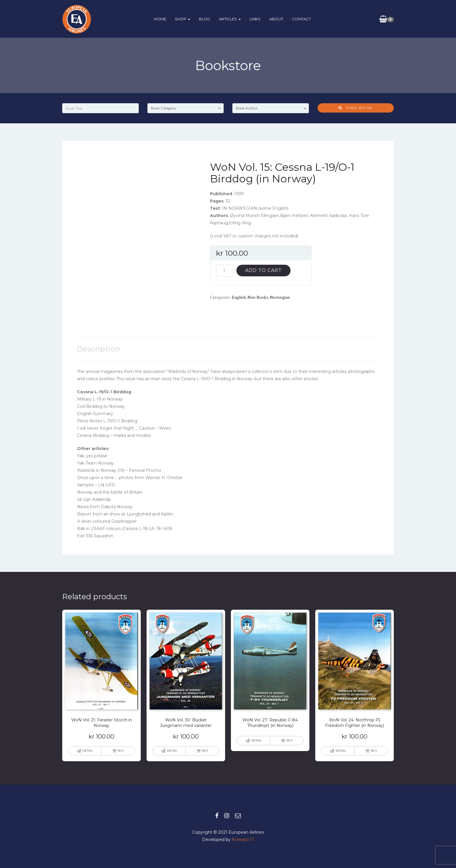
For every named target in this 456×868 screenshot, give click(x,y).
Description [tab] (99, 349)
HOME (160, 19)
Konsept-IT (243, 839)
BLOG (205, 19)
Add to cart (263, 270)
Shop (182, 19)
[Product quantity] (225, 271)
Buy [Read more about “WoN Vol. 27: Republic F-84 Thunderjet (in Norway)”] (290, 740)
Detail (88, 751)
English (239, 297)
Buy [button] (121, 751)
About (276, 19)
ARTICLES (230, 19)
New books (258, 297)
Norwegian (280, 297)
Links (255, 19)
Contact (301, 19)
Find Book (356, 108)
